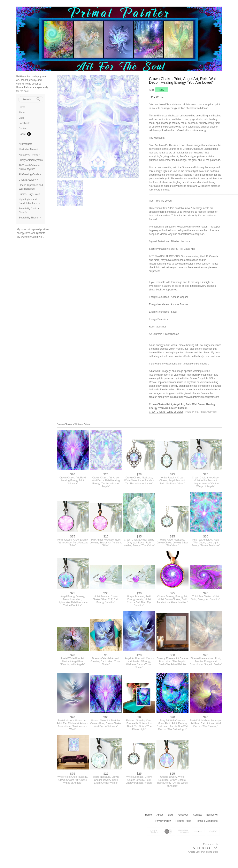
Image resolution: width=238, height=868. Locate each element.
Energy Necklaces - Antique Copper (169, 297)
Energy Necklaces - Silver (163, 312)
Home (22, 107)
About (22, 113)
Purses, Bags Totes (29, 194)
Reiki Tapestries (158, 327)
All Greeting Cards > (30, 174)
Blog (21, 118)
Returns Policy (183, 821)
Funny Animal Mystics (31, 160)
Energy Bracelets (158, 319)
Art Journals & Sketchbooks (164, 334)
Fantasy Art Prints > (30, 155)
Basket (23, 134)
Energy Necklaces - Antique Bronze (168, 304)
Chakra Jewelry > (28, 180)
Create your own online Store (203, 852)
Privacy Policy (163, 821)
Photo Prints (192, 412)
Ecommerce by (211, 844)
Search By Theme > (30, 218)
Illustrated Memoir (29, 149)
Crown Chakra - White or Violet (166, 412)
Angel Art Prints (208, 412)
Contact (23, 129)
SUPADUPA (206, 848)
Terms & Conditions (207, 821)
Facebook (24, 123)
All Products (25, 144)
